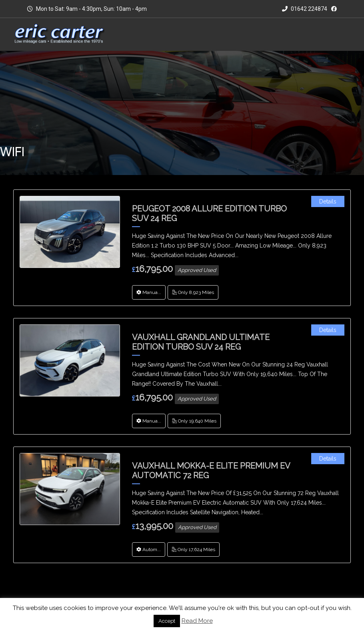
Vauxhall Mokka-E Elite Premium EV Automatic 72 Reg (211, 471)
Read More (197, 621)
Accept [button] (167, 621)
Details (328, 201)
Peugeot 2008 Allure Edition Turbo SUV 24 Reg (209, 213)
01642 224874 (305, 9)
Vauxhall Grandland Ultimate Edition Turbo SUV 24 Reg (201, 342)
